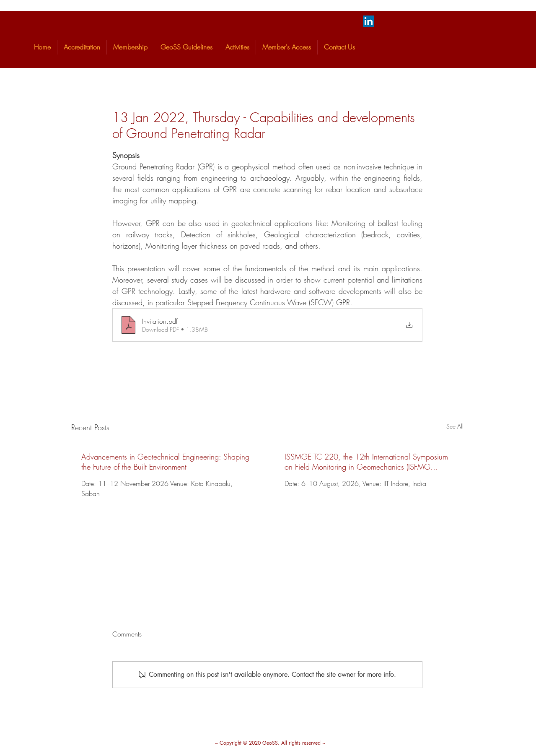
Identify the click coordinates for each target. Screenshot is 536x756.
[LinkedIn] (369, 21)
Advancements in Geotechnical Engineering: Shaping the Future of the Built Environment (165, 462)
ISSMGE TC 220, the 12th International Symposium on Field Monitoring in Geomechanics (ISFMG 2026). (366, 462)
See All (455, 426)
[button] (82, 47)
